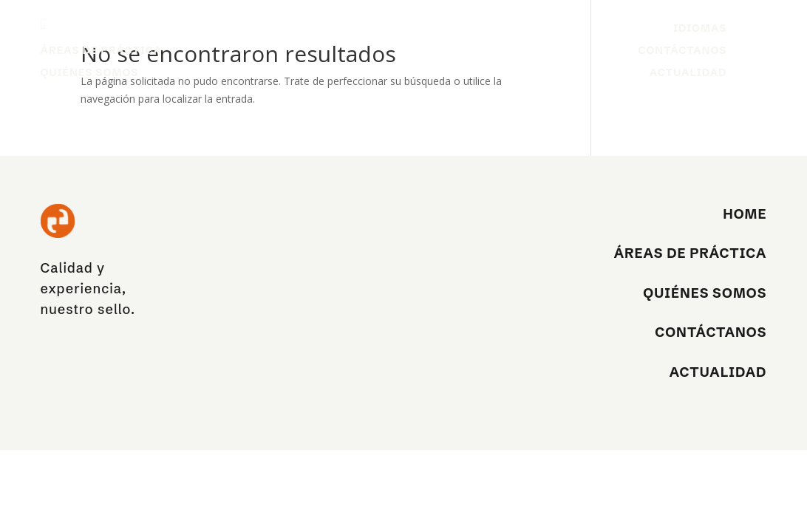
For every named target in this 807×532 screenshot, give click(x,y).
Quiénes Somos (90, 73)
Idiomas (700, 29)
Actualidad (688, 73)
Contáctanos (682, 51)
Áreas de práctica (102, 51)
